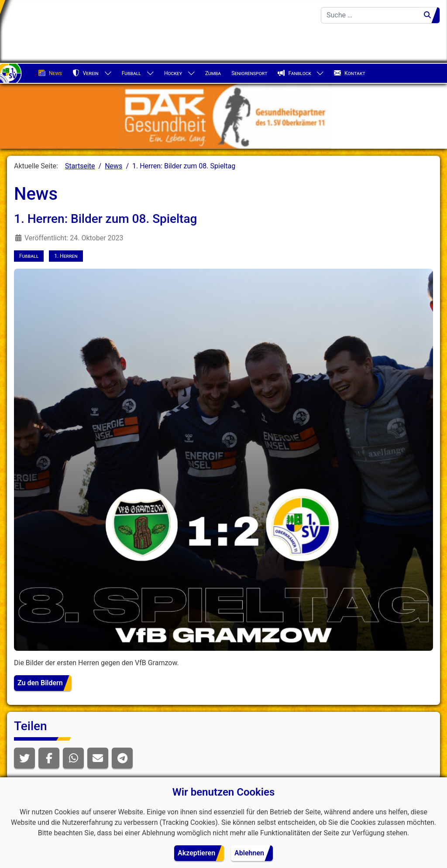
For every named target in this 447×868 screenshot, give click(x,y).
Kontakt (350, 73)
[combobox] (371, 15)
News (50, 73)
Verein (86, 73)
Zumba (213, 73)
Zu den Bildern (40, 683)
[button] (24, 758)
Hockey (173, 73)
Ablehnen (249, 853)
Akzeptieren (196, 853)
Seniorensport (249, 73)
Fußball (131, 73)
